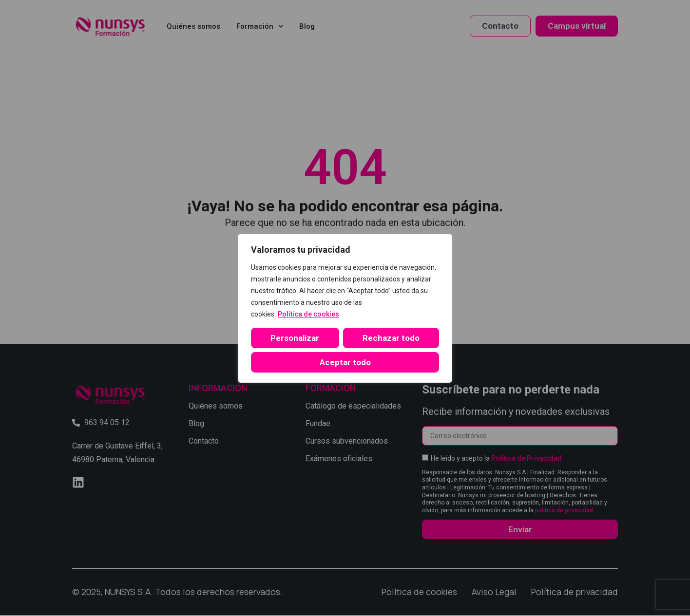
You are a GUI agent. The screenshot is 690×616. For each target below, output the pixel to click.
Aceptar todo (345, 362)
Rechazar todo (391, 338)
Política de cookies (308, 314)
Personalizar (295, 338)
